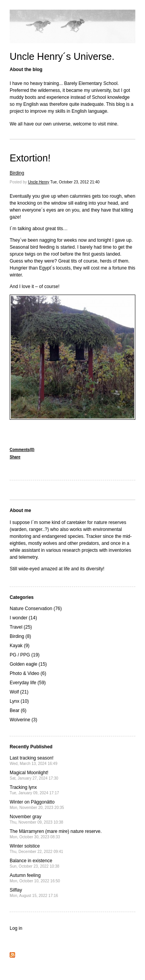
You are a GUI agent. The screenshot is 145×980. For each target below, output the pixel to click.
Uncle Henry (38, 182)
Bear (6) (18, 710)
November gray (36, 819)
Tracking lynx (34, 790)
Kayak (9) (20, 646)
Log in (16, 928)
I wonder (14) (23, 618)
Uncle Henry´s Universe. (62, 56)
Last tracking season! (33, 760)
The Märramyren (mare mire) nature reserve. (56, 834)
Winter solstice (36, 849)
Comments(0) (22, 450)
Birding (17, 173)
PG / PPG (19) (25, 655)
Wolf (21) (19, 692)
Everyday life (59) (28, 683)
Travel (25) (21, 627)
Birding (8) (20, 636)
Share (15, 457)
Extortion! (30, 158)
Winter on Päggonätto (37, 805)
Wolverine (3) (23, 720)
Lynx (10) (19, 701)
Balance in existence (34, 863)
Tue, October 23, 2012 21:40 (75, 182)
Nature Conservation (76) (36, 609)
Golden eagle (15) (28, 664)
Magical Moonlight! (34, 775)
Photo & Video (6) (28, 673)
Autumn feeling (35, 878)
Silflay (34, 893)
